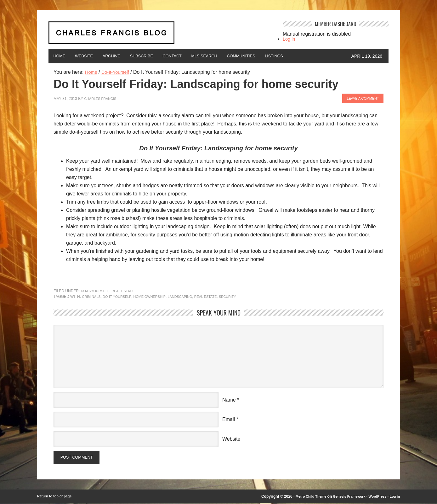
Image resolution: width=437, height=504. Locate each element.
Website (91, 56)
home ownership (156, 296)
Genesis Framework (344, 497)
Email (229, 418)
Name (229, 399)
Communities (274, 56)
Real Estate (127, 290)
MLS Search (231, 56)
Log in (290, 39)
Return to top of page (56, 497)
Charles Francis (102, 98)
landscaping (189, 296)
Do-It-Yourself (96, 290)
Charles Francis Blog (160, 35)
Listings (312, 56)
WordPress (375, 497)
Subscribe (158, 56)
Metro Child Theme (303, 497)
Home (61, 56)
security (241, 296)
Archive (123, 56)
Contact (194, 56)
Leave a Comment (361, 98)
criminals (92, 296)
